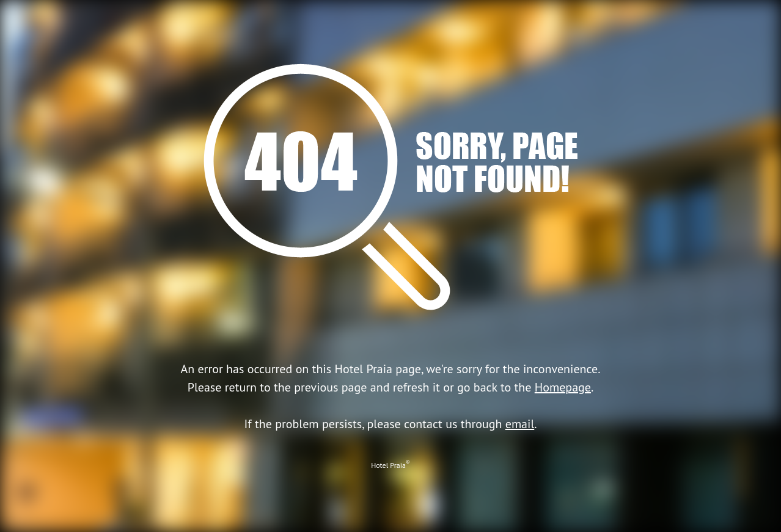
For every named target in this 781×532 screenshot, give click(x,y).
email (520, 424)
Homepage (563, 387)
